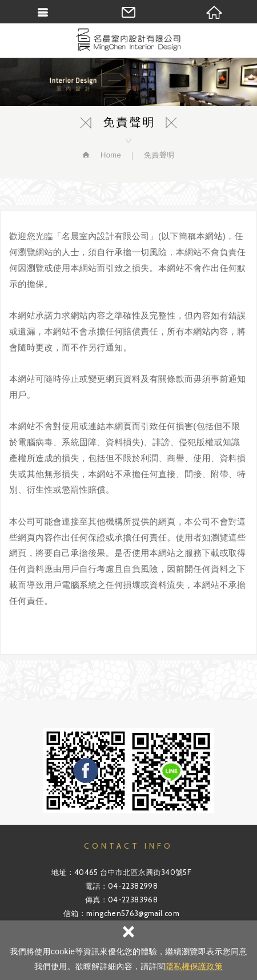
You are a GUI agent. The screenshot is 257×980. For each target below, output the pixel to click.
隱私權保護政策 (194, 966)
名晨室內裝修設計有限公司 (128, 40)
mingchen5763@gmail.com (133, 913)
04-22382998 (133, 886)
